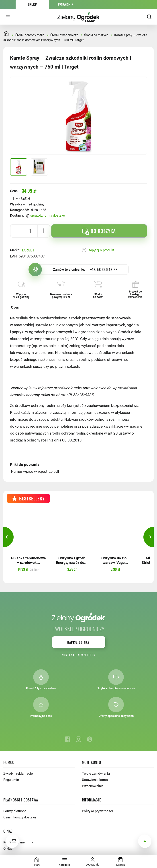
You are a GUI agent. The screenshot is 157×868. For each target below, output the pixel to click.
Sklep (32, 4)
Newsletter (87, 655)
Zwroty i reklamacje (18, 774)
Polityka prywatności (97, 811)
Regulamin (11, 780)
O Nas (8, 849)
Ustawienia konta (95, 780)
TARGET (28, 250)
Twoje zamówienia (96, 774)
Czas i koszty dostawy (20, 817)
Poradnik (66, 4)
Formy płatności (15, 811)
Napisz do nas (78, 642)
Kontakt (68, 655)
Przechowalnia (93, 786)
